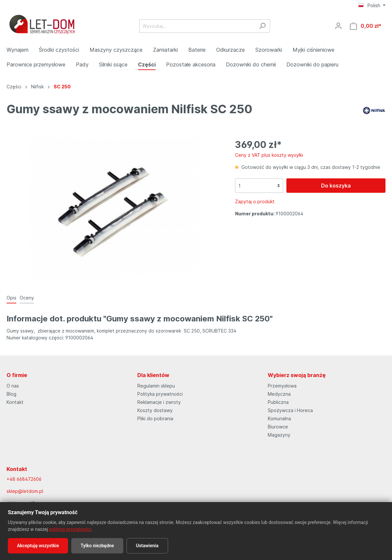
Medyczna (279, 394)
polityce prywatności (70, 529)
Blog (11, 394)
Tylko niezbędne (97, 546)
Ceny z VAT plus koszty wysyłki (269, 155)
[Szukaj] (262, 26)
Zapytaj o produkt (255, 201)
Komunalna (279, 418)
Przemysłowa (282, 386)
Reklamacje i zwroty (159, 402)
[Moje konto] (338, 26)
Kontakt (15, 402)
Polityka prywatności (160, 394)
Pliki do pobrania (155, 418)
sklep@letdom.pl (25, 491)
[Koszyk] (366, 26)
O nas (13, 386)
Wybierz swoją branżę (297, 375)
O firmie (17, 375)
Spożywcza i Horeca (290, 410)
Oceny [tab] (27, 298)
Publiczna (278, 402)
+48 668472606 (24, 479)
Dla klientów (153, 375)
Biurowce (278, 427)
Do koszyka (336, 186)
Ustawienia (147, 546)
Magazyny (279, 435)
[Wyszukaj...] (197, 26)
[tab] (11, 298)
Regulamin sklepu (156, 386)
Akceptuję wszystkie (38, 546)
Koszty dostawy (155, 410)
